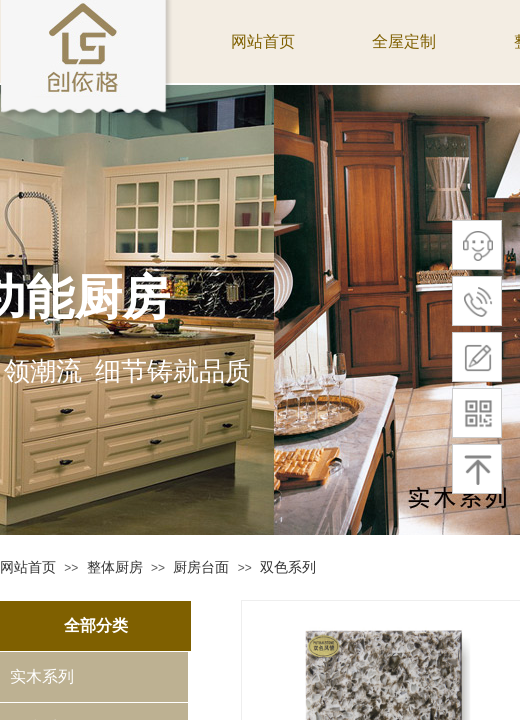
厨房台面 (201, 567)
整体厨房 (115, 567)
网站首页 (28, 567)
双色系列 (288, 567)
